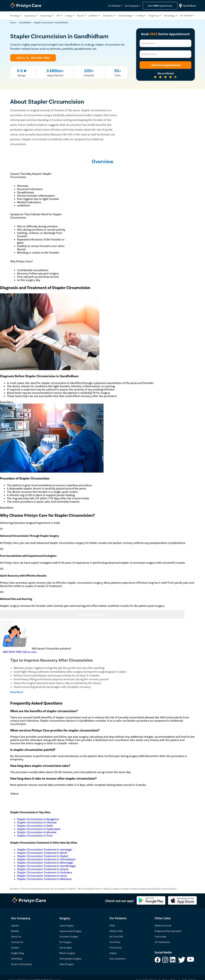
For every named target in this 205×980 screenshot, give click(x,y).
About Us (16, 936)
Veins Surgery (67, 964)
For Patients (114, 6)
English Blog (17, 953)
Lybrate (15, 925)
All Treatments (162, 942)
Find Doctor (116, 947)
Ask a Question (118, 959)
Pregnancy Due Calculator (168, 931)
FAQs (112, 925)
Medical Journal (163, 925)
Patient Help (116, 931)
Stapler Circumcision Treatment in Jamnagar (45, 849)
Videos (113, 953)
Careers (15, 947)
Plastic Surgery (67, 953)
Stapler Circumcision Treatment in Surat (42, 876)
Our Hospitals (186, 16)
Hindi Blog (16, 959)
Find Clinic (115, 942)
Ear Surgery (65, 942)
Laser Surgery (67, 925)
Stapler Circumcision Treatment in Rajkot (43, 856)
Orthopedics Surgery (70, 959)
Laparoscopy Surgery (70, 931)
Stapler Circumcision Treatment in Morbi (42, 853)
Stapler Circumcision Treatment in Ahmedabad (46, 859)
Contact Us (17, 942)
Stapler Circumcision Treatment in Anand (43, 869)
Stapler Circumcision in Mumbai (37, 832)
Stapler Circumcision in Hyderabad (39, 829)
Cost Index (160, 936)
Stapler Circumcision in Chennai (37, 822)
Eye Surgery (66, 947)
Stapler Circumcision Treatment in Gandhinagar (47, 866)
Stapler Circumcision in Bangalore (38, 819)
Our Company (131, 6)
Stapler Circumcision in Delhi (35, 826)
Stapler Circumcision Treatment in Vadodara (45, 872)
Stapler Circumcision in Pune (35, 835)
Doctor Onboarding (21, 964)
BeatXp (15, 931)
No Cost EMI (116, 936)
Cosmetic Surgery (69, 936)
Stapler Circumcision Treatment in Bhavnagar (45, 862)
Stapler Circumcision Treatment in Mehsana (44, 879)
